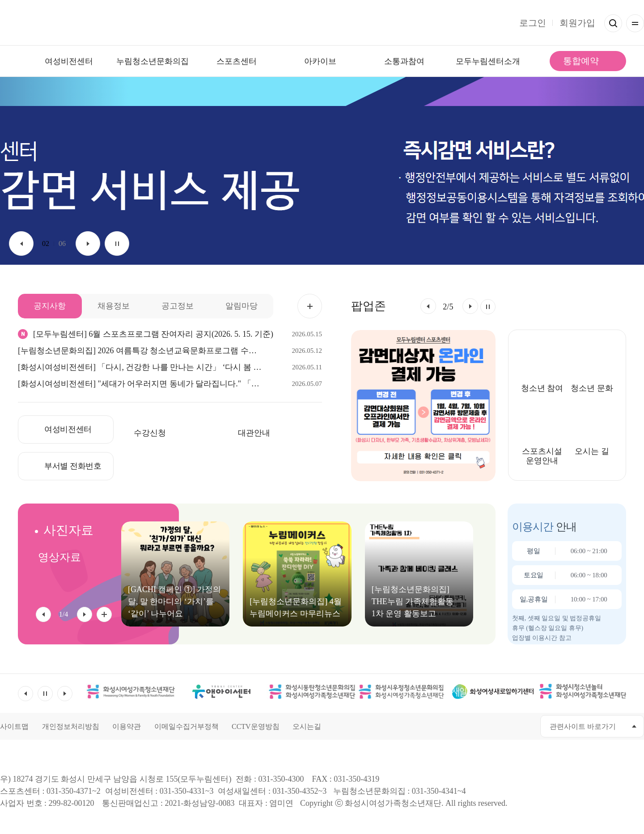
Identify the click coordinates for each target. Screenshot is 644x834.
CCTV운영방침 (256, 726)
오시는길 (307, 726)
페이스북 (463, 726)
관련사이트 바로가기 (583, 726)
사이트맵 (14, 726)
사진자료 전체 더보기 (104, 614)
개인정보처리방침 (71, 726)
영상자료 (59, 557)
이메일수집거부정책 (186, 726)
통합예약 (581, 61)
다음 (88, 243)
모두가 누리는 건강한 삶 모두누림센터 (322, 23)
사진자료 (68, 530)
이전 (21, 243)
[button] (428, 306)
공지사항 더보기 (310, 306)
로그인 (533, 23)
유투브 (483, 726)
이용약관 (127, 726)
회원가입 (577, 23)
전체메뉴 (635, 23)
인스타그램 (503, 726)
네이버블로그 (523, 726)
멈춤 (117, 243)
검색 (613, 23)
